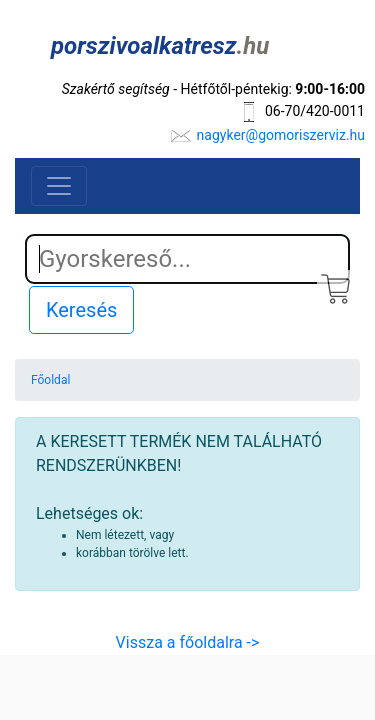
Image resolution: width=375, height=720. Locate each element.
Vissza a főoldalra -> (188, 642)
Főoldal (50, 380)
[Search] (187, 259)
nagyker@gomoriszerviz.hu (281, 135)
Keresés (81, 310)
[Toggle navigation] (59, 186)
